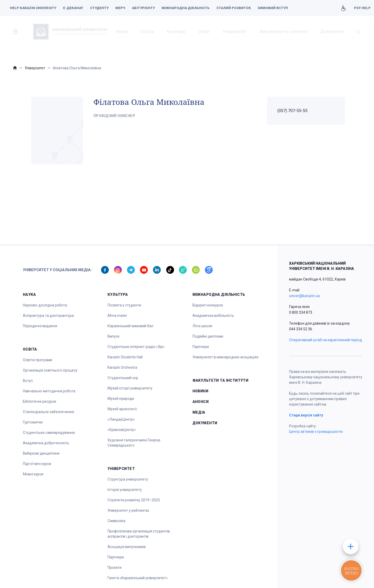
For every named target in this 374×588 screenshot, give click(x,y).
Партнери (116, 557)
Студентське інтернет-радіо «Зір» (136, 347)
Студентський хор (123, 378)
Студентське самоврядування (49, 433)
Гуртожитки (33, 422)
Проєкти (115, 568)
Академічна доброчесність (46, 443)
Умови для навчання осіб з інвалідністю (343, 8)
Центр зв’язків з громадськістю (316, 432)
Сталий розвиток (234, 8)
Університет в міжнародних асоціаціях (225, 357)
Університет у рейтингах (128, 510)
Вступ (28, 381)
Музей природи (121, 399)
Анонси (201, 402)
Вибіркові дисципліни (41, 453)
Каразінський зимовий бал (130, 326)
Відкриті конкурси (208, 305)
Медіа (199, 412)
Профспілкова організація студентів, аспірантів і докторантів (139, 534)
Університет (235, 32)
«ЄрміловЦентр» (122, 430)
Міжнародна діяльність (186, 8)
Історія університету (125, 490)
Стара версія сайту (306, 415)
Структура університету (128, 479)
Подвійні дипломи (208, 336)
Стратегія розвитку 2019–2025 (134, 500)
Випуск (113, 336)
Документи (332, 32)
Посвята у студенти (124, 305)
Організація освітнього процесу (50, 370)
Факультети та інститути (284, 32)
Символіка (116, 521)
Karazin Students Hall (125, 357)
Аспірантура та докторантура (48, 316)
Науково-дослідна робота (45, 305)
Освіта (147, 32)
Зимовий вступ (273, 8)
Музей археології (122, 409)
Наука (122, 32)
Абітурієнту (143, 8)
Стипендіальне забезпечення (48, 412)
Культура (176, 32)
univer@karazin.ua (304, 296)
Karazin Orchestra (122, 367)
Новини (201, 391)
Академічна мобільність (213, 316)
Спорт (204, 32)
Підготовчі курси (37, 464)
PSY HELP (362, 8)
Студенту (99, 8)
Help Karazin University (33, 8)
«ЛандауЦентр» (121, 419)
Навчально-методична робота (49, 391)
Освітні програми (38, 360)
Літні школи (202, 326)
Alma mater (117, 316)
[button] (15, 32)
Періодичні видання (40, 326)
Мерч (120, 8)
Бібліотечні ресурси (39, 401)
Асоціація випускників (127, 547)
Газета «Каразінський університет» (138, 578)
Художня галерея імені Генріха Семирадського (134, 443)
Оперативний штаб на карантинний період (326, 340)
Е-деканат (73, 8)
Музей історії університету (130, 388)
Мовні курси (33, 474)
